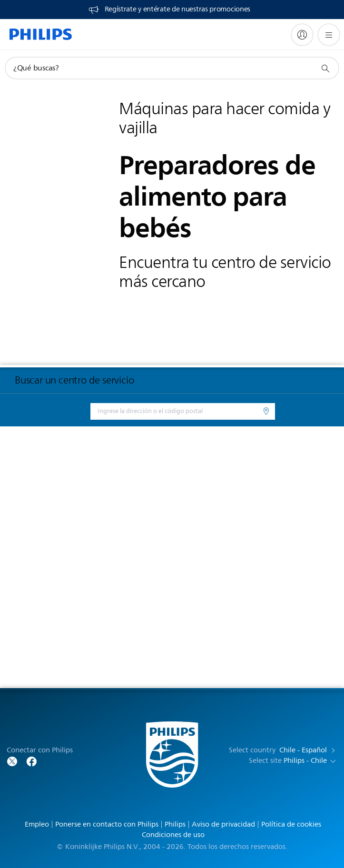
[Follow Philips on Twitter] (12, 761)
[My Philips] (302, 35)
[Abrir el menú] (329, 35)
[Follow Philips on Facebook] (31, 761)
